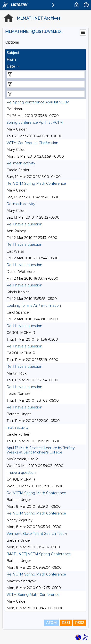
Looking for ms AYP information (34, 306)
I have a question (21, 473)
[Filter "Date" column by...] (46, 94)
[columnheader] (45, 53)
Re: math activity (21, 163)
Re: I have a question (24, 224)
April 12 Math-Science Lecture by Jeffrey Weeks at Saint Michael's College (41, 450)
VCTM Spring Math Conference (33, 595)
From (11, 60)
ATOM (51, 623)
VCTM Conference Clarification (32, 143)
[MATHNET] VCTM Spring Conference (39, 554)
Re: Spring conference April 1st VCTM (38, 102)
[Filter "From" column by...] (46, 84)
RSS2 (79, 623)
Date (11, 66)
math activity (18, 428)
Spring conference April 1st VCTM (35, 123)
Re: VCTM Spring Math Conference (36, 184)
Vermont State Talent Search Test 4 (37, 534)
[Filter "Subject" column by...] (46, 75)
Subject (13, 53)
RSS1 (66, 623)
